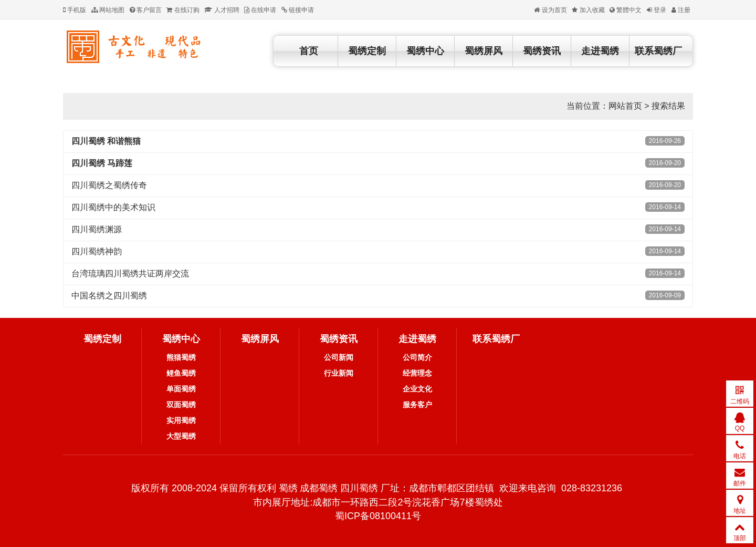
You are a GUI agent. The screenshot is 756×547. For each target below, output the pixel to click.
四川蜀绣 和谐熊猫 (106, 141)
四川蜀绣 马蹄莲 (102, 163)
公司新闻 (339, 357)
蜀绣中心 (425, 51)
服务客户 (417, 405)
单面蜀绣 (181, 389)
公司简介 (417, 357)
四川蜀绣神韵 (97, 251)
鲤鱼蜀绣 (181, 373)
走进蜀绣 (600, 51)
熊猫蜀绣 (181, 357)
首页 (309, 51)
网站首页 (625, 106)
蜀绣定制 (367, 51)
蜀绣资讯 (542, 51)
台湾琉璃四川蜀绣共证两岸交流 (130, 273)
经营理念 (417, 373)
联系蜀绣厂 (658, 51)
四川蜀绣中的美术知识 (113, 207)
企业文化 (417, 389)
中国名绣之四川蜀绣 (109, 296)
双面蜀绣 (181, 405)
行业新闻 (339, 373)
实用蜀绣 (181, 420)
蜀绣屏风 (484, 51)
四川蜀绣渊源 (97, 229)
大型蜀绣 (181, 436)
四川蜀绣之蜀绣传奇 (109, 185)
